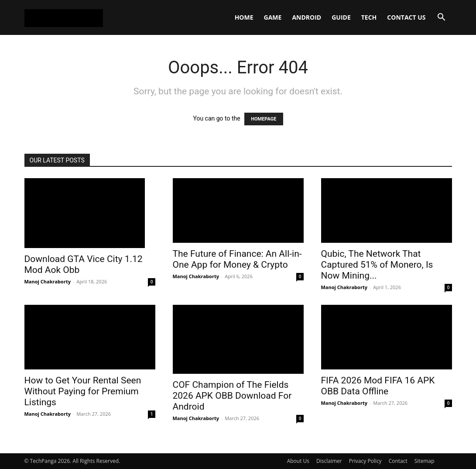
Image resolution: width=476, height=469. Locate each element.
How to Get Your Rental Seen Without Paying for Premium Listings (83, 391)
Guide (341, 17)
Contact (398, 461)
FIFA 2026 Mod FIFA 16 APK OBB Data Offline (378, 386)
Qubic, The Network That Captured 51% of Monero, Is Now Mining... (377, 265)
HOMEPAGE (264, 119)
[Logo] (64, 17)
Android (306, 17)
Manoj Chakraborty (48, 281)
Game (273, 17)
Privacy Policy (365, 461)
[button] (442, 18)
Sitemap (425, 461)
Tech (369, 17)
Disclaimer (329, 461)
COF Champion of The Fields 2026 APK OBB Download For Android (232, 396)
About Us (298, 461)
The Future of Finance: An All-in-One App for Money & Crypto (237, 259)
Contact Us (406, 17)
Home (244, 17)
